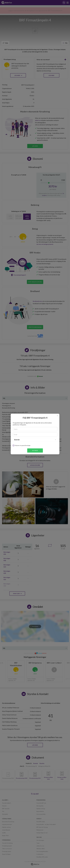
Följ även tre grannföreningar (23, 445)
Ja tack (35, 450)
